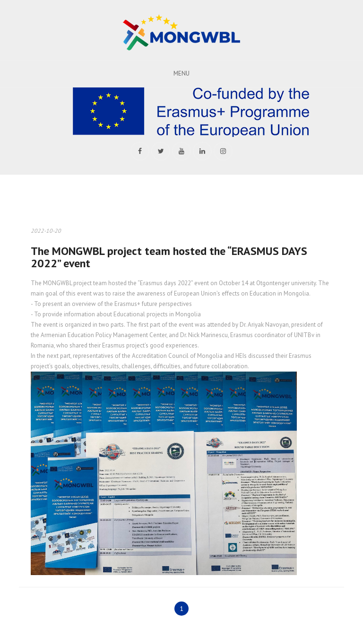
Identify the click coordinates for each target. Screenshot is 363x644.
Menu (181, 73)
